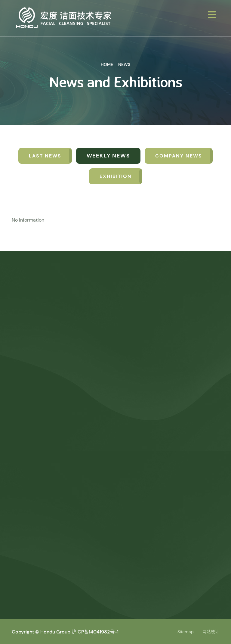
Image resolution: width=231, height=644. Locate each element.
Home (107, 64)
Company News (179, 156)
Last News (45, 156)
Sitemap (186, 632)
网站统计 (211, 632)
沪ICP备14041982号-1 (95, 632)
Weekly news (108, 156)
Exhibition (116, 176)
